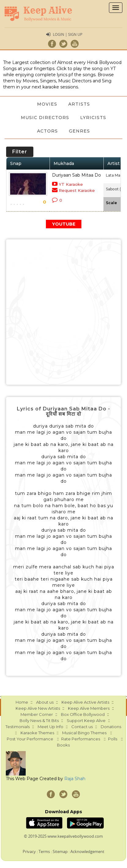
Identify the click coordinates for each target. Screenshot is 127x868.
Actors (47, 131)
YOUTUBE (64, 224)
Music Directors (45, 118)
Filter (20, 152)
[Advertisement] (63, 312)
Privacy (29, 851)
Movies (47, 104)
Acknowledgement (87, 851)
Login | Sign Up (68, 34)
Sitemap (60, 851)
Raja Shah (75, 779)
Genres (79, 131)
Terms (44, 851)
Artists (79, 104)
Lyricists (93, 118)
